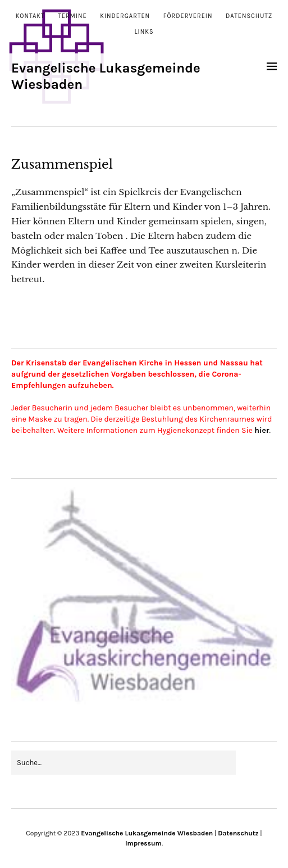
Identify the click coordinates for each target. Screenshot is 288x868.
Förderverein (188, 16)
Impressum (143, 843)
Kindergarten (125, 16)
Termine (72, 16)
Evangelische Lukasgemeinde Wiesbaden (147, 833)
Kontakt (30, 16)
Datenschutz (249, 16)
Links (144, 32)
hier (262, 430)
